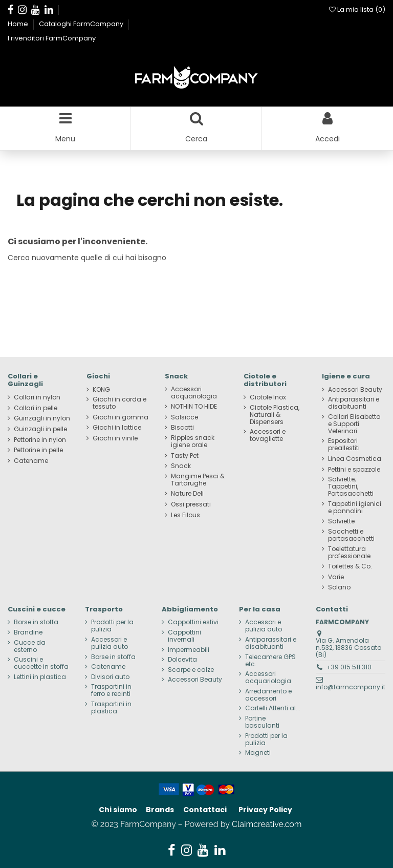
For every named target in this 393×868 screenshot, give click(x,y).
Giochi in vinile (115, 438)
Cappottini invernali (184, 636)
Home (19, 24)
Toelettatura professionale (349, 553)
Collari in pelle (36, 408)
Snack (181, 466)
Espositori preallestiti (344, 444)
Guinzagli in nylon (42, 418)
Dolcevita (182, 660)
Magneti (258, 753)
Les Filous (185, 515)
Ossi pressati (191, 504)
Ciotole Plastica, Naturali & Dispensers (275, 415)
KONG (101, 390)
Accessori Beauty (355, 390)
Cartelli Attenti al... (273, 708)
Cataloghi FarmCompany (82, 24)
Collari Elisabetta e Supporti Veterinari (354, 424)
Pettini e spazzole (354, 470)
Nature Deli (187, 494)
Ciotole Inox (268, 397)
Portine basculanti (262, 722)
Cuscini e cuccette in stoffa (41, 663)
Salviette (341, 521)
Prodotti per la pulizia (112, 626)
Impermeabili (189, 650)
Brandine (28, 632)
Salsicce (184, 417)
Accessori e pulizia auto (110, 643)
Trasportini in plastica (111, 708)
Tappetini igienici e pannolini (355, 507)
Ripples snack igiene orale (193, 441)
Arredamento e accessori (268, 695)
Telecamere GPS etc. (270, 661)
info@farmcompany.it (351, 687)
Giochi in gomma (121, 417)
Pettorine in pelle (38, 450)
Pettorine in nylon (40, 440)
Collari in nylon (37, 397)
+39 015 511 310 (349, 667)
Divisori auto (110, 677)
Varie (336, 577)
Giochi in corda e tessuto (119, 403)
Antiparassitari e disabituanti (354, 403)
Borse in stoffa (36, 622)
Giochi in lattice (117, 428)
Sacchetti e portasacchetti (351, 535)
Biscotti (182, 428)
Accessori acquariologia (194, 393)
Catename (31, 461)
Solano (339, 587)
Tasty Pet (185, 456)
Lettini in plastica (40, 677)
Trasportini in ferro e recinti (111, 690)
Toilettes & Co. (350, 566)
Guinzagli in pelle (40, 429)
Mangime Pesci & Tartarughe (198, 480)
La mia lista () (357, 9)
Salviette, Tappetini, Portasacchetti (351, 486)
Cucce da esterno (30, 646)
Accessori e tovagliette (268, 435)
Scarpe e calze (191, 670)
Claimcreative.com (267, 824)
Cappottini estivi (193, 622)
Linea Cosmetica (355, 459)
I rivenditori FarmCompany (52, 38)
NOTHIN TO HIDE (194, 407)
